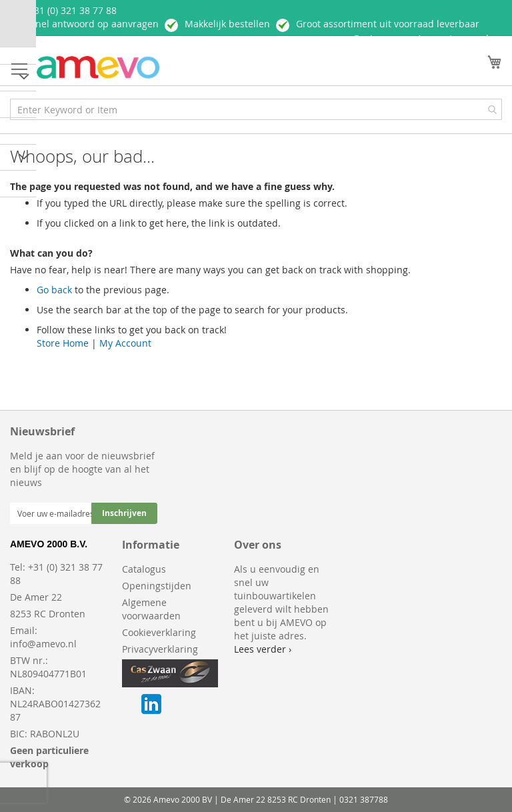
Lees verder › (263, 649)
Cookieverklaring (159, 632)
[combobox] (256, 109)
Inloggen (381, 39)
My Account (125, 343)
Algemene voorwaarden (151, 609)
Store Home (63, 343)
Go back (54, 290)
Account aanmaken (459, 38)
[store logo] (98, 68)
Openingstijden (157, 586)
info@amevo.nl (43, 644)
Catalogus (144, 569)
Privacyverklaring (160, 649)
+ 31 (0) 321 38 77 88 (71, 10)
